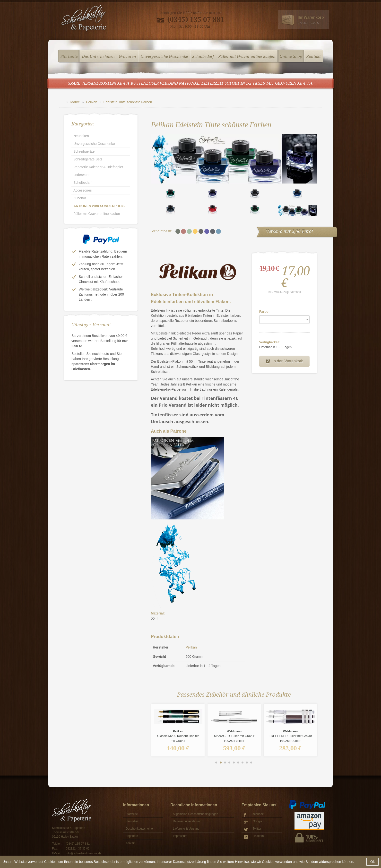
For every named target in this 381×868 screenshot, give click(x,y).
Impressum (180, 836)
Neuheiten (81, 136)
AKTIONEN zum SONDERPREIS (99, 206)
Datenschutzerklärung (190, 862)
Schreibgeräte (84, 151)
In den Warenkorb (284, 361)
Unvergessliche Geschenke (164, 56)
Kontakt (313, 56)
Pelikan (92, 102)
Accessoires (82, 190)
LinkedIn (254, 837)
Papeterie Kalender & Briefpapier (98, 167)
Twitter (253, 829)
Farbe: (264, 312)
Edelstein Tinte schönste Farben (128, 102)
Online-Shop (291, 56)
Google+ (254, 822)
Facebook (254, 815)
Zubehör (80, 198)
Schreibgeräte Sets (88, 159)
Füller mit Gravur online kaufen (247, 56)
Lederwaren (82, 175)
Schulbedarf (203, 56)
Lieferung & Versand (186, 829)
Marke (75, 102)
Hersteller (132, 821)
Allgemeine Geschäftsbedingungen (196, 814)
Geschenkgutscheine (139, 829)
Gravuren (127, 56)
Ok (372, 862)
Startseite (69, 56)
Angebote (132, 836)
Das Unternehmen (98, 56)
